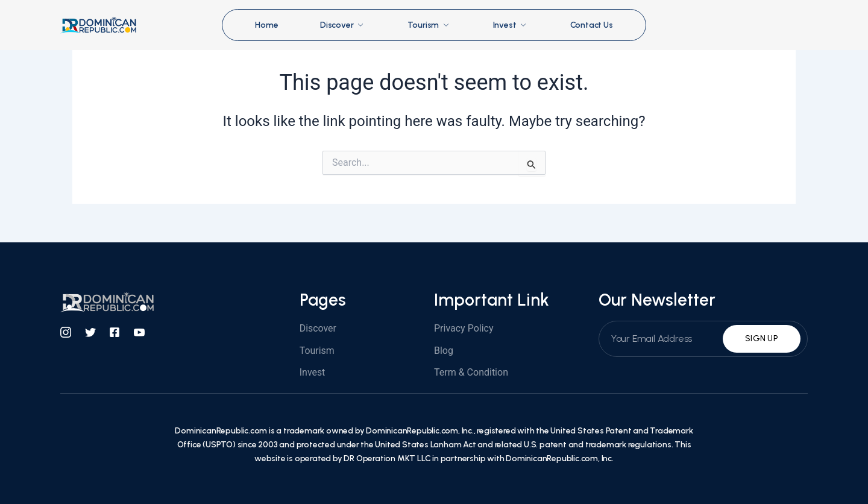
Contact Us (592, 25)
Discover (342, 25)
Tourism (429, 25)
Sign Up (762, 339)
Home (266, 25)
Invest (511, 25)
